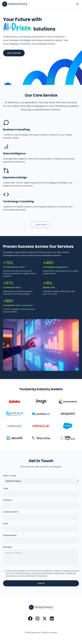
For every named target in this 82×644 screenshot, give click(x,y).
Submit (41, 583)
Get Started (14, 53)
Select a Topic (10, 476)
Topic (6, 488)
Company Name (11, 512)
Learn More (41, 225)
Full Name (8, 500)
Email (5, 524)
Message (7, 547)
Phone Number (10, 535)
